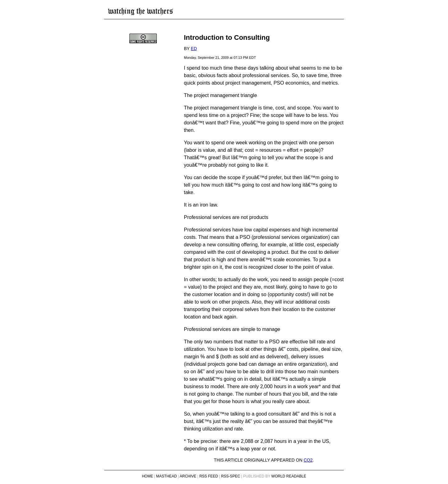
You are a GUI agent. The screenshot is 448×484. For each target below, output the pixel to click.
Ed (194, 49)
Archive (188, 476)
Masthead (167, 476)
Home (147, 476)
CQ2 (308, 460)
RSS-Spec (230, 476)
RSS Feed (209, 476)
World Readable (289, 476)
